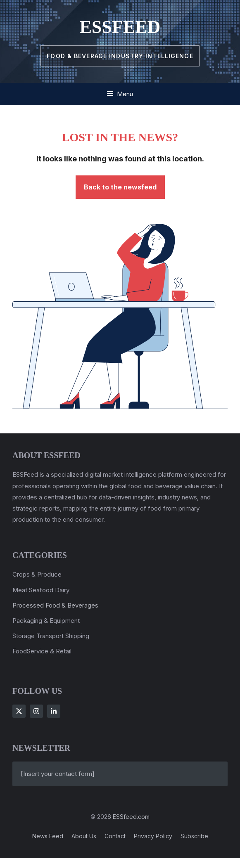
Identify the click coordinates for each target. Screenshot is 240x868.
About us (84, 836)
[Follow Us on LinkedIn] (54, 711)
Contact (115, 836)
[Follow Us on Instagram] (36, 711)
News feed (48, 836)
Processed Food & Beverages (55, 605)
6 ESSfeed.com (128, 817)
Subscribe (194, 836)
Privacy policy (153, 836)
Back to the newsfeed (120, 187)
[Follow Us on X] (19, 711)
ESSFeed (120, 27)
